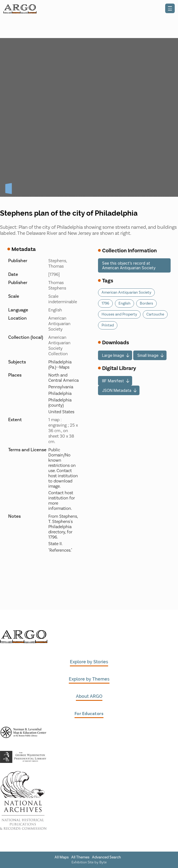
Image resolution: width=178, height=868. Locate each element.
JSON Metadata (117, 390)
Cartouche (155, 314)
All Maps (62, 857)
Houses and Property (119, 314)
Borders (146, 303)
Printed (108, 325)
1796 (105, 303)
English (124, 303)
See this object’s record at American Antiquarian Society (129, 265)
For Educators (89, 714)
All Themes (80, 857)
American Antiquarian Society (126, 293)
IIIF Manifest (113, 381)
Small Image (148, 355)
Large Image (113, 355)
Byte (103, 862)
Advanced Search (106, 857)
